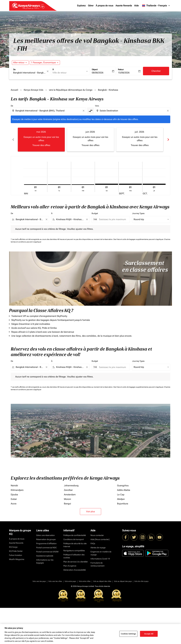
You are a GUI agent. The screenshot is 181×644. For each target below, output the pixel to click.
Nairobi (14, 486)
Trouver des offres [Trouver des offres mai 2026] (41, 145)
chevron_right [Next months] (168, 140)
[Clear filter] (46, 219)
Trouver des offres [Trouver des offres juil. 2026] (140, 145)
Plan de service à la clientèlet (75, 562)
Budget (95, 213)
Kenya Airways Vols (34, 90)
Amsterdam (70, 495)
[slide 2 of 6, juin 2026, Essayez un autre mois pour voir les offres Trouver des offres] (90, 140)
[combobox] (30, 73)
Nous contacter (97, 535)
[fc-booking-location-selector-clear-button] (48, 71)
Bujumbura (123, 504)
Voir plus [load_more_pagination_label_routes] (90, 511)
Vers (97, 106)
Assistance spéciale (45, 556)
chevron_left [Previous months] (13, 140)
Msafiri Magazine (17, 559)
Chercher (156, 71)
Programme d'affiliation (46, 543)
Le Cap (121, 495)
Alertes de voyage (98, 548)
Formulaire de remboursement (97, 564)
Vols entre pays (70, 581)
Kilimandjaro (17, 490)
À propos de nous (104, 6)
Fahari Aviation (16, 555)
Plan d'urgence (70, 566)
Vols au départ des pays (123, 581)
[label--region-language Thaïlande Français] (156, 6)
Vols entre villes (85, 581)
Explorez (81, 6)
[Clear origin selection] (84, 111)
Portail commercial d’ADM (47, 552)
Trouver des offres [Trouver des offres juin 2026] (90, 145)
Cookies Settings (128, 634)
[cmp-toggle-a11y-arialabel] (90, 111)
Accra (14, 504)
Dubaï (14, 499)
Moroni (67, 499)
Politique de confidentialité (75, 535)
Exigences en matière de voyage (101, 553)
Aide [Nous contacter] (100, 539)
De (14, 69)
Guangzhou (123, 486)
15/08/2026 (124, 73)
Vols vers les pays (39, 581)
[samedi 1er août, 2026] (107, 184)
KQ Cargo (13, 547)
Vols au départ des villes (102, 581)
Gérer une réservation (45, 535)
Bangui (67, 504)
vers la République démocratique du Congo (71, 90)
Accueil (14, 90)
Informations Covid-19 (100, 559)
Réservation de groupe (46, 539)
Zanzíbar (68, 490)
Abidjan (121, 499)
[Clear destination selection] (168, 111)
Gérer (91, 6)
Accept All (149, 634)
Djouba (14, 495)
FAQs (93, 543)
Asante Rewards (124, 6)
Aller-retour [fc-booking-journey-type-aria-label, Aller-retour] (19, 62)
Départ (95, 69)
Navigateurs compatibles (74, 551)
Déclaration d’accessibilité (75, 570)
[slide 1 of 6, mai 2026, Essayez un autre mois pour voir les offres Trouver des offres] (41, 140)
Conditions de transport (74, 539)
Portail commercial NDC (46, 548)
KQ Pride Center (16, 551)
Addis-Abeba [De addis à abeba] (124, 490)
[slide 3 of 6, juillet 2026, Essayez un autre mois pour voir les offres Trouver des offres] (140, 140)
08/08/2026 (98, 73)
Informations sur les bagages (45, 561)
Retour (121, 69)
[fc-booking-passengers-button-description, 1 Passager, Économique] (43, 63)
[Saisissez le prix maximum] (113, 219)
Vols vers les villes (55, 581)
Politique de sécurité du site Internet (75, 545)
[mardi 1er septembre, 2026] (130, 184)
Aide (136, 6)
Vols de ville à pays (141, 581)
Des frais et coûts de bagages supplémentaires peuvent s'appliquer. (139, 239)
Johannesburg (71, 486)
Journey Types (138, 213)
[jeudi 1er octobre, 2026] (154, 184)
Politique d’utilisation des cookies (74, 556)
